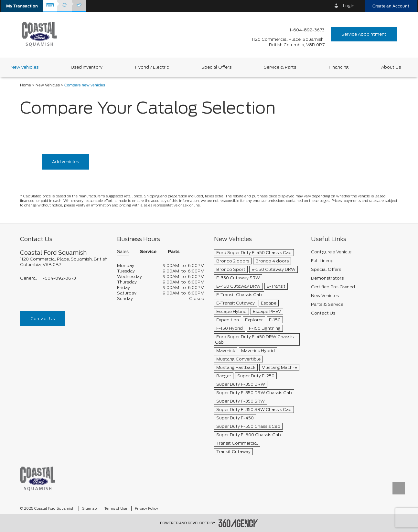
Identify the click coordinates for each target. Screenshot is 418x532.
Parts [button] (174, 252)
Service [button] (148, 252)
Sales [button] (123, 252)
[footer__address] (64, 262)
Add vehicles (65, 162)
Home (26, 85)
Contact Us (43, 319)
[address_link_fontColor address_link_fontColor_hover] (288, 42)
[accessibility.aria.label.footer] (238, 523)
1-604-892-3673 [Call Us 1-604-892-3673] (307, 30)
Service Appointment (364, 34)
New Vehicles (48, 85)
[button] (22, 6)
